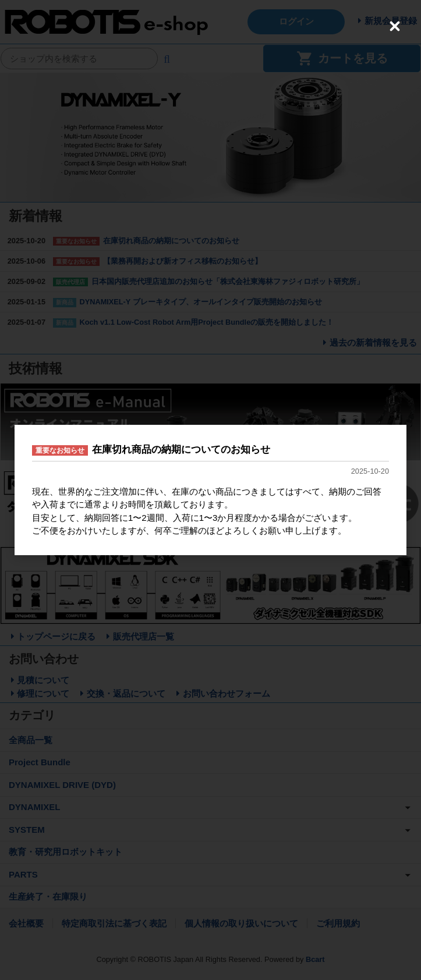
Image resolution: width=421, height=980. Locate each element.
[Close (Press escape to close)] (395, 26)
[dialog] (211, 490)
